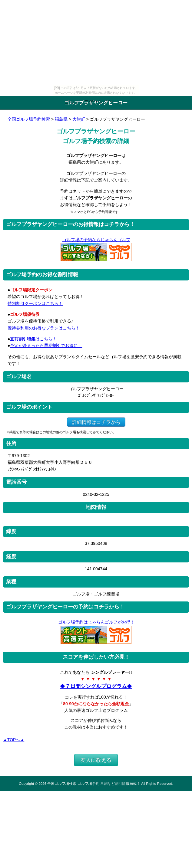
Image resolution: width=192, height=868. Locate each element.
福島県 (61, 119)
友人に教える (96, 760)
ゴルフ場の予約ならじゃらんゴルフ (96, 240)
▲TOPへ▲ (14, 740)
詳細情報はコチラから (96, 422)
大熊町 (79, 119)
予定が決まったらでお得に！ (46, 346)
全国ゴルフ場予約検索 (29, 119)
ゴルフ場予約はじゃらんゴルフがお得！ (96, 622)
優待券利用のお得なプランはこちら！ (44, 328)
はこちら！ (33, 339)
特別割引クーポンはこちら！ (35, 303)
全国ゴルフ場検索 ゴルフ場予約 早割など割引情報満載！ (94, 783)
